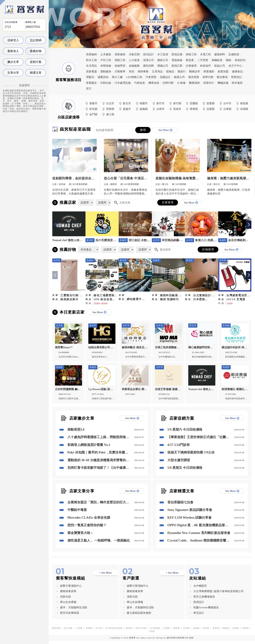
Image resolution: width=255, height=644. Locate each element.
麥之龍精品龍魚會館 (139, 616)
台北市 (110, 103)
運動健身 (106, 71)
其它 (89, 89)
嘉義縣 (144, 109)
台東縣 (227, 109)
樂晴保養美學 (68, 594)
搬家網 (177, 631)
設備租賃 (234, 54)
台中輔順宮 (200, 589)
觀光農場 (222, 77)
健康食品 (237, 71)
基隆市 (93, 103)
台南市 (160, 109)
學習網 (206, 631)
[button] (249, 225)
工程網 (79, 631)
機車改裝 (154, 83)
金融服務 (134, 66)
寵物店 (170, 71)
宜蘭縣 (194, 103)
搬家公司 (163, 60)
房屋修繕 (91, 54)
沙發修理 (191, 66)
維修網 (196, 631)
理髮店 (90, 77)
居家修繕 (120, 54)
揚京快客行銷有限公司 (178, 641)
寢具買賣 (194, 77)
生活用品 (91, 66)
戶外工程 (106, 60)
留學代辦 (208, 77)
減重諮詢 (103, 77)
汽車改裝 (140, 83)
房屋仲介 (209, 83)
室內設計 (148, 54)
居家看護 (91, 71)
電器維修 (177, 60)
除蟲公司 (220, 66)
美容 (131, 71)
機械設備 (223, 83)
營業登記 (236, 77)
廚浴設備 (177, 54)
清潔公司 (148, 60)
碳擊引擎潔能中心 (71, 589)
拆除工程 (191, 54)
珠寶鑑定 (91, 83)
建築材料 (220, 54)
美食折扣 (240, 60)
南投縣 (244, 103)
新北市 (127, 103)
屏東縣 (194, 109)
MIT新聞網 (155, 631)
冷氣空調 (134, 54)
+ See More (105, 576)
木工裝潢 (163, 54)
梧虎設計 (199, 605)
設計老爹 (68, 631)
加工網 (99, 631)
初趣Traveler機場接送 (206, 611)
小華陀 (152, 635)
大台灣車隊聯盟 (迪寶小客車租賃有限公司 (218, 594)
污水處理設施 (123, 83)
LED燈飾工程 (134, 77)
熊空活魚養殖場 (70, 616)
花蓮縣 (211, 109)
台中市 (227, 103)
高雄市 (177, 109)
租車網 (186, 631)
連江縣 (110, 114)
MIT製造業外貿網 (114, 631)
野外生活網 (141, 631)
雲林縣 (110, 109)
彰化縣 (93, 109)
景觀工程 (120, 60)
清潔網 (167, 631)
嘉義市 (127, 109)
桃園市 (144, 103)
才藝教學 (120, 71)
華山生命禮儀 (68, 605)
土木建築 (106, 54)
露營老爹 (56, 631)
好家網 (236, 631)
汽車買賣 (151, 77)
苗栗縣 (211, 103)
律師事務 (143, 71)
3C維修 (181, 83)
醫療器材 (194, 83)
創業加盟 (223, 71)
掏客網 (245, 631)
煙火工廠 (117, 77)
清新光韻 (65, 600)
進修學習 (120, 66)
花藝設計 (165, 77)
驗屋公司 (179, 77)
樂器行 (182, 71)
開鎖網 (226, 631)
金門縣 (93, 114)
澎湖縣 (244, 109)
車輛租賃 (217, 60)
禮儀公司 (163, 66)
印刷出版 (106, 83)
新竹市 (160, 103)
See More (165, 130)
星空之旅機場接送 (204, 600)
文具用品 (157, 71)
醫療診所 (195, 71)
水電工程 (205, 54)
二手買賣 (203, 60)
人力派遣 (134, 60)
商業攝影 (209, 71)
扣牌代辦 (168, 83)
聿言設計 (199, 616)
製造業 (190, 60)
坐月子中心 (235, 66)
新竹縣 (177, 103)
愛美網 (216, 631)
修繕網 (129, 631)
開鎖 (228, 60)
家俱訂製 (177, 66)
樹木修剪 (237, 83)
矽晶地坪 (205, 66)
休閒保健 (106, 66)
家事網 (89, 631)
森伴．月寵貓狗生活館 (74, 611)
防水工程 (91, 60)
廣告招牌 (148, 66)
